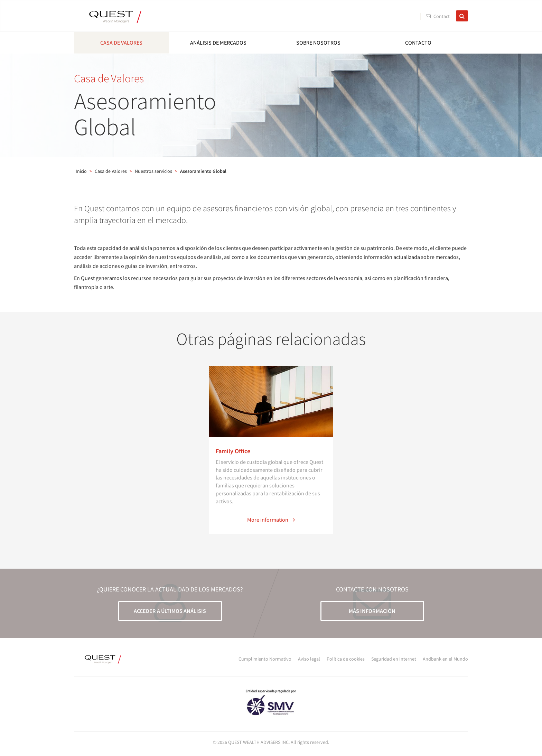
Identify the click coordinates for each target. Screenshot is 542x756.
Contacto (418, 43)
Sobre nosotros (318, 43)
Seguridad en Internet (394, 659)
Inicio (81, 171)
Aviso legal (309, 659)
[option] (271, 450)
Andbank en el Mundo (445, 659)
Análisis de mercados (218, 43)
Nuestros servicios (153, 171)
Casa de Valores (121, 43)
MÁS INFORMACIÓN (372, 611)
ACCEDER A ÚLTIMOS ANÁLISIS (170, 611)
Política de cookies (346, 659)
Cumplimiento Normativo (265, 659)
